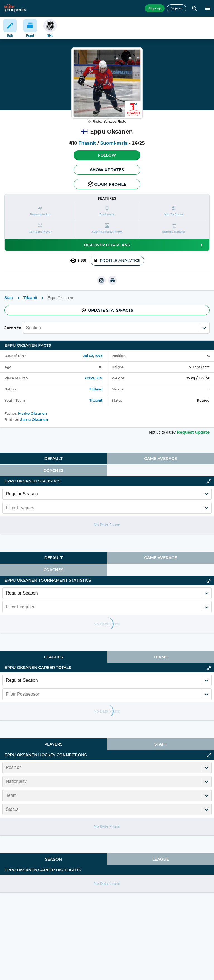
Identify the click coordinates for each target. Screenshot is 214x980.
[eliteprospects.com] (15, 8)
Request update (193, 432)
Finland (96, 389)
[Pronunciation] (40, 211)
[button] (107, 155)
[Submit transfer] (174, 228)
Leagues (53, 657)
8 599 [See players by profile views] (78, 261)
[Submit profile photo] (107, 228)
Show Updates (107, 170)
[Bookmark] (107, 211)
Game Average (160, 459)
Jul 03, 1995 (93, 356)
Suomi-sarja (114, 143)
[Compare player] (40, 228)
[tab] (53, 459)
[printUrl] (113, 280)
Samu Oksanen (34, 420)
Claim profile (107, 184)
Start (9, 298)
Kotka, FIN (94, 378)
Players (53, 744)
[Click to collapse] (209, 481)
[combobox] (27, 328)
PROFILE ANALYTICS (117, 261)
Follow (107, 155)
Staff (161, 744)
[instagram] (101, 280)
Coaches (53, 470)
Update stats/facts (107, 310)
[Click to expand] (209, 755)
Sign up (155, 8)
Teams (160, 657)
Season (53, 859)
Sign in (177, 8)
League (161, 859)
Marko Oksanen (32, 413)
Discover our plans (144, 245)
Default (53, 459)
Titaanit (87, 143)
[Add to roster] (174, 211)
